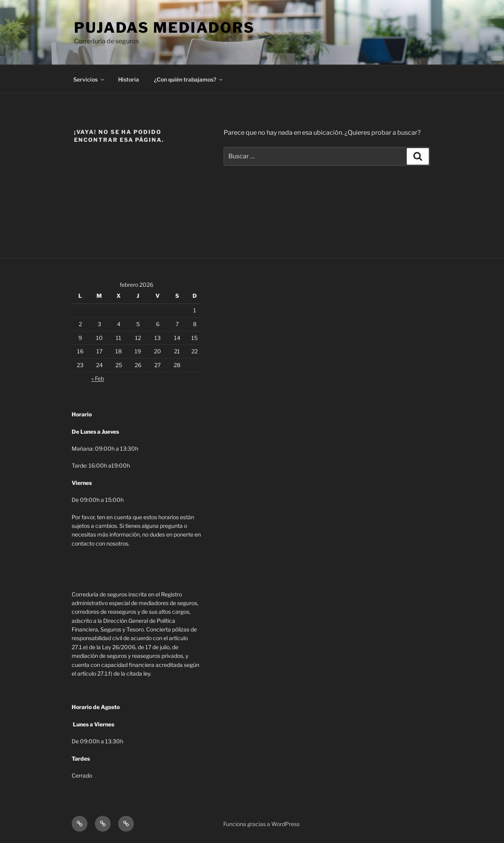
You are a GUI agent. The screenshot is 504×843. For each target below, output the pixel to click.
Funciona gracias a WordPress (261, 824)
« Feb (98, 378)
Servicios (89, 79)
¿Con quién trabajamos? (189, 79)
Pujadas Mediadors (164, 28)
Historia (129, 79)
